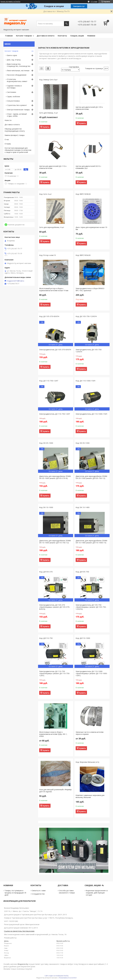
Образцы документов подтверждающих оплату (15, 130)
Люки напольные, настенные (18, 71)
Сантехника (11, 92)
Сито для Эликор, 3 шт (49, 113)
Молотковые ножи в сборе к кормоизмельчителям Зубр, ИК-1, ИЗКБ (53, 734)
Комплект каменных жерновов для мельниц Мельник (90, 796)
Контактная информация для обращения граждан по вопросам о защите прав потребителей (18, 150)
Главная (9, 36)
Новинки (91, 36)
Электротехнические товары (18, 110)
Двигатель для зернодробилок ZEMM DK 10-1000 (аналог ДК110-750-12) (55, 542)
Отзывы (8, 144)
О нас (7, 139)
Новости (8, 120)
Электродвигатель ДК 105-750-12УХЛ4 (89, 351)
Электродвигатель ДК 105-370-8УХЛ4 (55, 349)
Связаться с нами (39, 891)
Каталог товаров (24, 36)
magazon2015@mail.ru (16, 281)
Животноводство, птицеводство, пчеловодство (19, 65)
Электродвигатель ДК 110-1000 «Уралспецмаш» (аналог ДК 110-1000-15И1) (92, 673)
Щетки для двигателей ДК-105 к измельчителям (89, 108)
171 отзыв (94, 2)
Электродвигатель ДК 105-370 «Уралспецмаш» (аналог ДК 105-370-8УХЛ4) (55, 607)
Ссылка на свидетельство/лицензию (19, 931)
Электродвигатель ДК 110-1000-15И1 (92, 414)
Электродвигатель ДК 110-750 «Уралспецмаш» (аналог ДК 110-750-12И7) (55, 673)
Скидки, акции (77, 36)
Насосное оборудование (17, 75)
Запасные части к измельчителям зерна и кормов (90, 733)
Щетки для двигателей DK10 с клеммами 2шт (88, 167)
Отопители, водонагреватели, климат (17, 80)
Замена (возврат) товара (15, 135)
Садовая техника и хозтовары (14, 87)
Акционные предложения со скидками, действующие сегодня (97, 893)
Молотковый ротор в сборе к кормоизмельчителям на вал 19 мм (54, 289)
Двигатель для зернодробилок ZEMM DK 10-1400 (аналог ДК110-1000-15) (91, 542)
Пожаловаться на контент (68, 978)
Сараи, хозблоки (13, 96)
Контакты (62, 36)
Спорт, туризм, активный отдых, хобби (17, 115)
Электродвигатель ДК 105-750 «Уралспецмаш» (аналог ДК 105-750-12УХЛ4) (91, 607)
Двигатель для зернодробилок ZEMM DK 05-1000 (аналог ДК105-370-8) (55, 477)
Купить (46, 127)
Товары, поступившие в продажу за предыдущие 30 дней (15, 893)
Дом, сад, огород (14, 60)
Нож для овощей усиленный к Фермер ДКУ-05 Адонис (55, 790)
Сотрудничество (38, 894)
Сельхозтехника (13, 101)
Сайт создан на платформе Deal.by (57, 976)
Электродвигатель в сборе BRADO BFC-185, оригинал (90, 289)
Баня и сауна (12, 55)
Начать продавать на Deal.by (10, 2)
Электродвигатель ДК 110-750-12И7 (55, 414)
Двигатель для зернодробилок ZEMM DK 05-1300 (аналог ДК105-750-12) (91, 477)
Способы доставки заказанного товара (67, 892)
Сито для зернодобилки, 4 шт (52, 227)
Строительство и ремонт (17, 105)
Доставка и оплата (46, 36)
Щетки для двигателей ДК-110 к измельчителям (53, 167)
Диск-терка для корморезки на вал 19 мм (91, 228)
